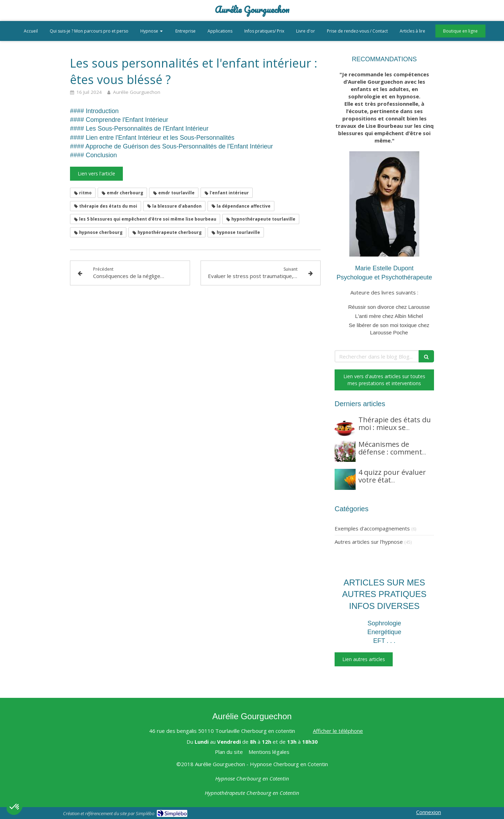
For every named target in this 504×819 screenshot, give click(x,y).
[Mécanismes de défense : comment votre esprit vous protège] (345, 451)
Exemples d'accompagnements (372, 528)
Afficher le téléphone (338, 731)
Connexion (429, 812)
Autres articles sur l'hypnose (369, 542)
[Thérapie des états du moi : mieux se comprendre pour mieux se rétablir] (345, 427)
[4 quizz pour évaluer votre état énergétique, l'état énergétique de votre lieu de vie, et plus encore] (345, 479)
